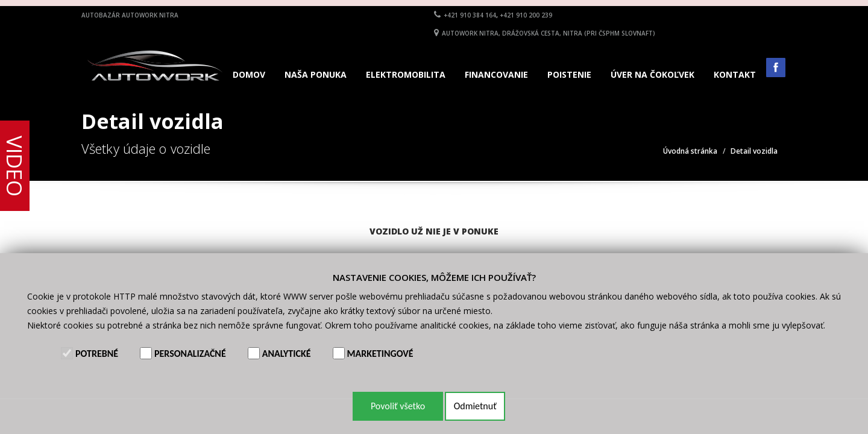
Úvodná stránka (690, 151)
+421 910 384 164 (470, 15)
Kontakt (735, 74)
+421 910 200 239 (526, 15)
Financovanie (496, 74)
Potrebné (97, 354)
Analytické (287, 354)
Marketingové (380, 354)
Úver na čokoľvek (653, 74)
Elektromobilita (406, 74)
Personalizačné (190, 354)
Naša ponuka (316, 74)
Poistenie (569, 74)
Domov (249, 74)
